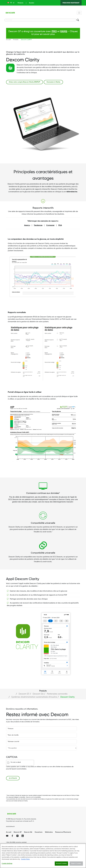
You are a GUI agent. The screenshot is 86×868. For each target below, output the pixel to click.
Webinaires (49, 832)
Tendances (38, 225)
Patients (20, 3)
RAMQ (64, 31)
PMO (54, 31)
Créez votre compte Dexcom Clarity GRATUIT (25, 82)
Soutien (32, 3)
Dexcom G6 (38, 694)
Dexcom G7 (24, 694)
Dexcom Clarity (68, 697)
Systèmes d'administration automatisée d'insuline (34, 697)
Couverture (39, 832)
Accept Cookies (61, 864)
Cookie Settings (7, 864)
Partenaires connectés (57, 694)
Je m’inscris (13, 778)
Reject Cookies (76, 864)
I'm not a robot (16, 762)
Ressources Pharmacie (63, 832)
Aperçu (27, 225)
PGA (60, 225)
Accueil (8, 40)
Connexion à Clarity (53, 82)
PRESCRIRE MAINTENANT (71, 3)
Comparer (50, 225)
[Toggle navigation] (79, 13)
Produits (16, 40)
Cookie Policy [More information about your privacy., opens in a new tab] (25, 860)
